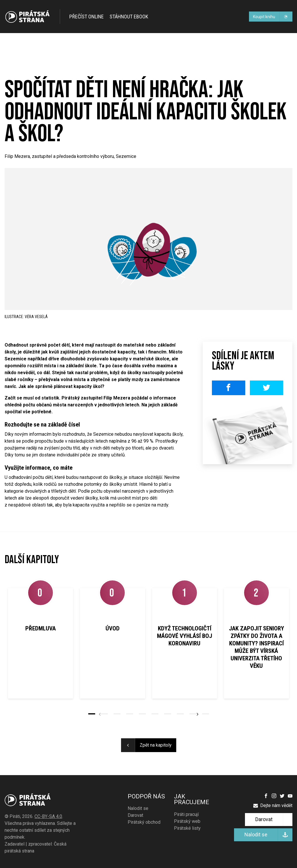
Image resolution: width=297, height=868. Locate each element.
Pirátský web (187, 821)
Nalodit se (138, 808)
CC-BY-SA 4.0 (48, 816)
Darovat (135, 815)
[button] (92, 714)
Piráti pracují (186, 814)
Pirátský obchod (144, 822)
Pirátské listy (187, 828)
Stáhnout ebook (129, 17)
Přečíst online (87, 17)
